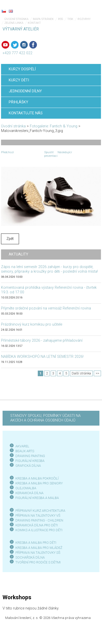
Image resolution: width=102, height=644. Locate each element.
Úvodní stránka (16, 19)
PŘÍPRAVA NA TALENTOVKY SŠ (38, 553)
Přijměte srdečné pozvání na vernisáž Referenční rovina (46, 308)
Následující (65, 152)
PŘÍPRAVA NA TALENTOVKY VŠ (38, 515)
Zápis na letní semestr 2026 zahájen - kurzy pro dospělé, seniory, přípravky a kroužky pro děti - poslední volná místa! (49, 269)
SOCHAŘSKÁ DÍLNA (30, 557)
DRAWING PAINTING (30, 456)
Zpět (10, 239)
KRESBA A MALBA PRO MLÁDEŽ (39, 548)
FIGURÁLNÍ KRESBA (30, 461)
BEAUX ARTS (25, 451)
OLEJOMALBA (26, 488)
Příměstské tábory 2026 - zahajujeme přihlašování (42, 341)
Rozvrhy (84, 19)
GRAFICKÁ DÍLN (27, 466)
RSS (61, 19)
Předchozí (7, 152)
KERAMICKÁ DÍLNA (29, 493)
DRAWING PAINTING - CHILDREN (39, 520)
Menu (88, 8)
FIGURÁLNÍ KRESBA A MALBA (37, 498)
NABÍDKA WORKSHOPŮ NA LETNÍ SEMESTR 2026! (42, 357)
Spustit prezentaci (51, 154)
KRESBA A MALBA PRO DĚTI (36, 543)
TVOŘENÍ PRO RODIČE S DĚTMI (38, 562)
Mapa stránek (43, 19)
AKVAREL (22, 446)
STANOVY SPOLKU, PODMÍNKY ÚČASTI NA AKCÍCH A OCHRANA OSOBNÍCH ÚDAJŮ (45, 418)
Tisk (70, 19)
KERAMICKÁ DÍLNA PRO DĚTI (37, 525)
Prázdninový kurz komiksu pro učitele (32, 324)
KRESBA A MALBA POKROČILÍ (37, 478)
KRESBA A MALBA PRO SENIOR (38, 483)
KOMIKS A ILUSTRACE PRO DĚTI (39, 530)
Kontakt (34, 23)
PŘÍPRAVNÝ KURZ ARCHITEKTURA (40, 511)
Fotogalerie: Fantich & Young (54, 126)
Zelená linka (14, 23)
